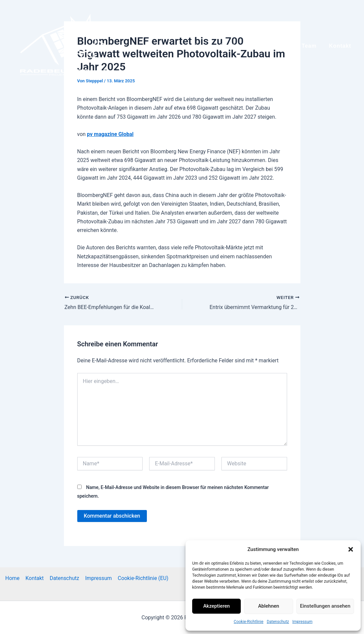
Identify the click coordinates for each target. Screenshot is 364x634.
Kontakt (35, 578)
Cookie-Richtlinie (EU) (142, 578)
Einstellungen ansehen (325, 606)
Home (13, 578)
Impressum (302, 622)
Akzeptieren (216, 606)
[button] (351, 549)
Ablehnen (269, 606)
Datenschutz (278, 622)
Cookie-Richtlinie (249, 622)
